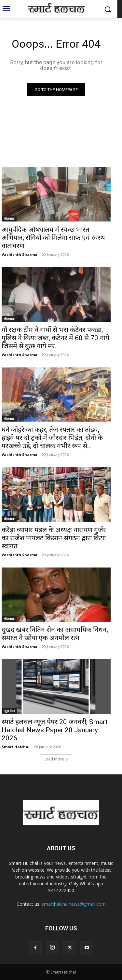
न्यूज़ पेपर (9, 711)
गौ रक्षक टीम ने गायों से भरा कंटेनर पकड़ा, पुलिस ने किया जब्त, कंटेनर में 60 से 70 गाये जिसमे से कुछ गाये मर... (55, 338)
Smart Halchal (16, 747)
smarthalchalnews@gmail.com (74, 904)
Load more (56, 759)
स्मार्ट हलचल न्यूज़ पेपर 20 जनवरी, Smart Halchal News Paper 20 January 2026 (55, 730)
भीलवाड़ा (9, 219)
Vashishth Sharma (20, 254)
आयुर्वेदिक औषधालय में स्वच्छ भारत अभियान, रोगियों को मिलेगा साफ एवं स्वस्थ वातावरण (53, 238)
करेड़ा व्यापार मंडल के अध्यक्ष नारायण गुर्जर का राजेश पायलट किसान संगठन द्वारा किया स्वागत (54, 538)
